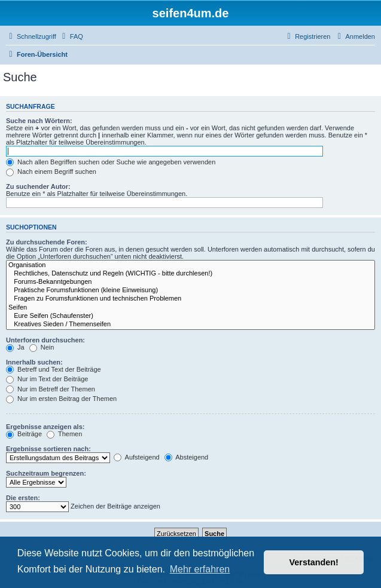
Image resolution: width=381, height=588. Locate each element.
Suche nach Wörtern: (39, 121)
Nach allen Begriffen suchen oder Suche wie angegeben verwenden (111, 162)
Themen (64, 434)
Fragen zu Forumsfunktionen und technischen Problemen (190, 299)
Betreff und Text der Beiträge (54, 369)
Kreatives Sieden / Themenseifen (190, 324)
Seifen (190, 308)
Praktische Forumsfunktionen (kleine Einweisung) (190, 290)
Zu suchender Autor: (38, 186)
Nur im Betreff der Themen (51, 389)
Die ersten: (23, 498)
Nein (42, 347)
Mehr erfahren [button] (200, 569)
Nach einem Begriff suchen (51, 171)
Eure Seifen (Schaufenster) (190, 316)
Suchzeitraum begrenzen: (46, 473)
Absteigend (187, 457)
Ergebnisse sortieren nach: (48, 449)
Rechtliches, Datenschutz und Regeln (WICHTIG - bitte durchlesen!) (190, 274)
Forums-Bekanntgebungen (190, 282)
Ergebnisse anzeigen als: (45, 427)
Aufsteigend (137, 457)
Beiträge (24, 434)
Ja (15, 347)
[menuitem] (71, 36)
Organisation (190, 265)
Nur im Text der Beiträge (47, 379)
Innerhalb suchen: (34, 362)
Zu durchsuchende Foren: (47, 242)
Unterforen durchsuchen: (45, 340)
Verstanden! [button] (314, 562)
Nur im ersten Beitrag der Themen (61, 399)
